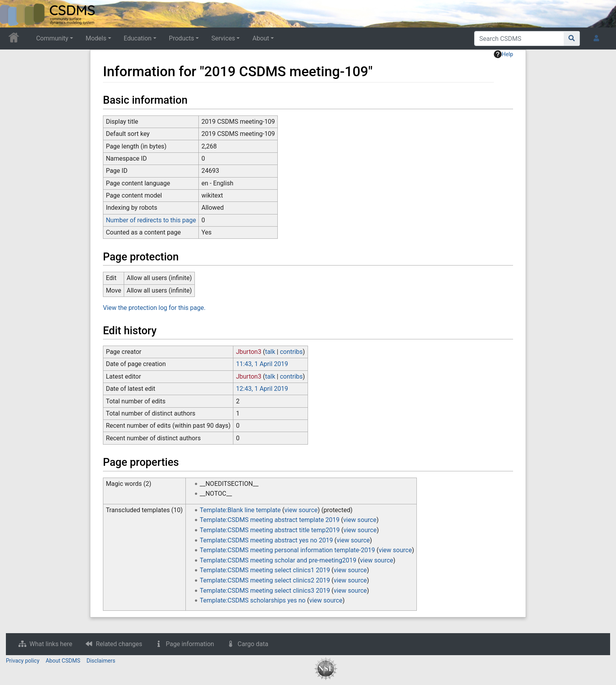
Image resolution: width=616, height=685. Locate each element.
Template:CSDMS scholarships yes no (253, 600)
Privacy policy (23, 661)
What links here (51, 644)
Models (96, 38)
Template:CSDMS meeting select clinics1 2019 (265, 570)
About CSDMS (63, 661)
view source (301, 510)
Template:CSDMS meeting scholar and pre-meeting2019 (278, 560)
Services (223, 38)
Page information (190, 644)
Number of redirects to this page (151, 220)
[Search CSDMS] (519, 38)
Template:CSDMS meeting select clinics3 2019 (265, 591)
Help (503, 54)
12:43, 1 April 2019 (262, 389)
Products (181, 38)
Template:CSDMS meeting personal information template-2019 (288, 550)
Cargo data (253, 644)
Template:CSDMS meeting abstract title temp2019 (270, 530)
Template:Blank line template (240, 510)
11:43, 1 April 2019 (262, 364)
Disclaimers (101, 661)
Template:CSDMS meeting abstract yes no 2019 (267, 540)
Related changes (119, 644)
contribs (291, 352)
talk (270, 352)
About (261, 38)
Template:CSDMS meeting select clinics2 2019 (265, 580)
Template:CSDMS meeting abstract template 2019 (270, 520)
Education (138, 38)
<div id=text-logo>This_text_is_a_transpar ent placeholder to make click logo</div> (13, 14)
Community (52, 38)
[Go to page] (572, 38)
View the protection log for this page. (154, 308)
